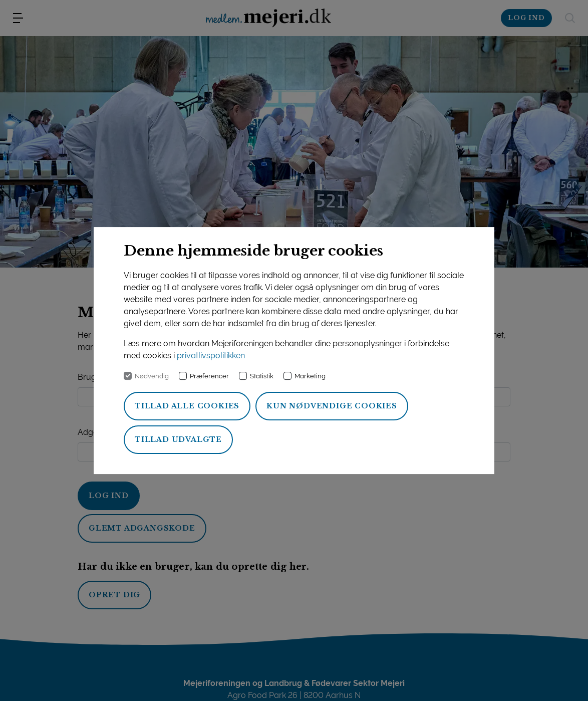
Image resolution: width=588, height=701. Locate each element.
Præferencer (209, 376)
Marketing (310, 376)
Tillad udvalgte (178, 439)
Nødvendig (152, 376)
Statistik (262, 376)
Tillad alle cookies (187, 406)
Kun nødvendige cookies (332, 406)
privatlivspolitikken (211, 356)
